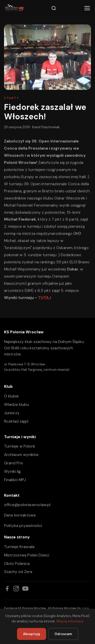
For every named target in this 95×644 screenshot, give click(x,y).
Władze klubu (16, 405)
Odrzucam (63, 634)
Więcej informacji (70, 621)
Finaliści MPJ (15, 480)
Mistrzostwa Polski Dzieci (27, 555)
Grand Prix (14, 463)
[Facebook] (7, 589)
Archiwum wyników (21, 455)
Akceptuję (32, 634)
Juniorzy (12, 413)
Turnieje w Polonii (20, 446)
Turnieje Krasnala (19, 547)
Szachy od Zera (18, 572)
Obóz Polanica (17, 564)
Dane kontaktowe (20, 515)
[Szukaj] (54, 8)
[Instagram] (16, 589)
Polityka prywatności (23, 526)
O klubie (11, 396)
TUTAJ (45, 298)
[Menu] (87, 8)
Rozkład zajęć (16, 421)
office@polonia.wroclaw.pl (27, 505)
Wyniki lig (12, 471)
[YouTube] (25, 589)
